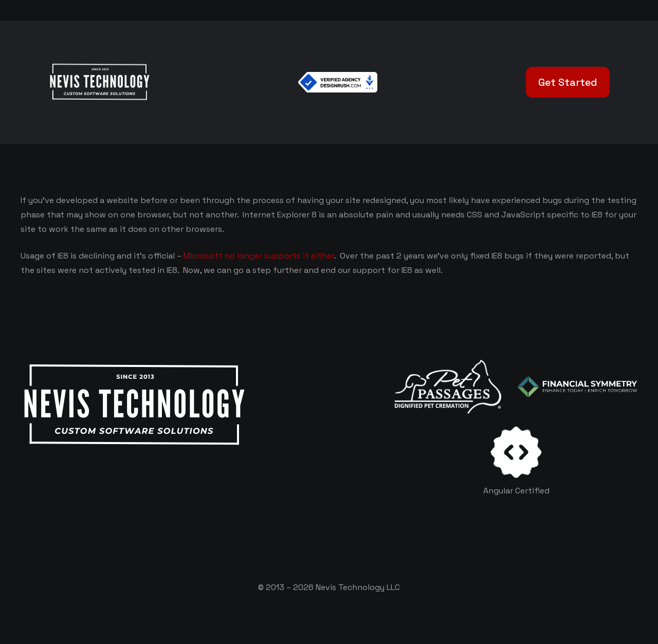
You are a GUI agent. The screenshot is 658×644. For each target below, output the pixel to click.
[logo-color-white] (578, 387)
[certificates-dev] (516, 452)
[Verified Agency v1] (338, 82)
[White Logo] (99, 82)
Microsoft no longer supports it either (259, 256)
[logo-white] (448, 387)
